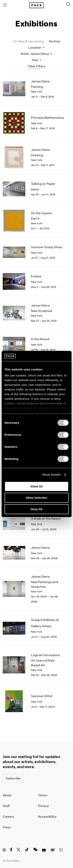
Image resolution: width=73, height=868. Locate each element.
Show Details (51, 475)
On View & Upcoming (29, 41)
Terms (43, 795)
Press (7, 827)
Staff (6, 806)
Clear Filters (36, 66)
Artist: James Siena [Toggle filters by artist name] (36, 54)
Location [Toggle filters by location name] (36, 48)
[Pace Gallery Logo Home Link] (36, 5)
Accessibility (47, 817)
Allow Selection (36, 498)
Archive (55, 41)
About (7, 795)
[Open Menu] (5, 5)
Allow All (36, 486)
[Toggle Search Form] (68, 4)
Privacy (43, 806)
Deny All (36, 509)
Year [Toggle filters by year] (36, 60)
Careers (8, 817)
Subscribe (13, 778)
